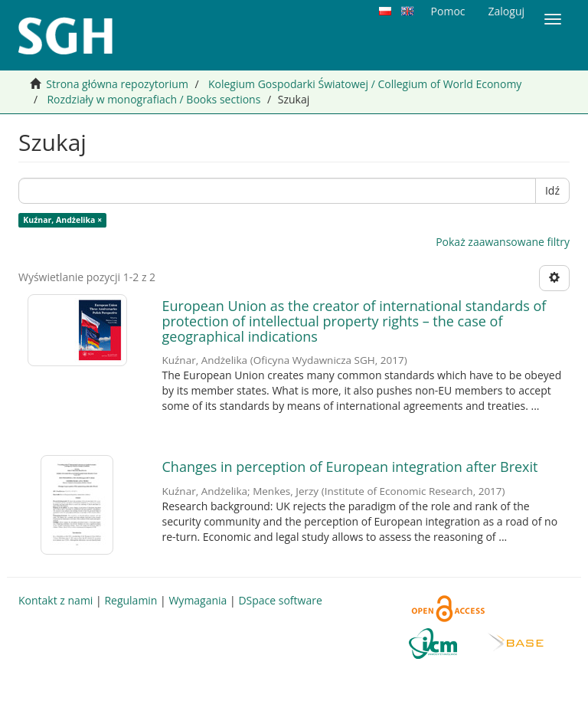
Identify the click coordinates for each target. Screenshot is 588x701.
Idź (552, 190)
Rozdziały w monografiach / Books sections (154, 99)
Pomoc (448, 11)
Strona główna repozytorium (117, 84)
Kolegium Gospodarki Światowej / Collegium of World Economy (365, 84)
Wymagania (198, 600)
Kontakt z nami (56, 600)
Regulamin (131, 600)
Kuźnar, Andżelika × (62, 220)
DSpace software (280, 600)
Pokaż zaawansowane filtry (503, 242)
